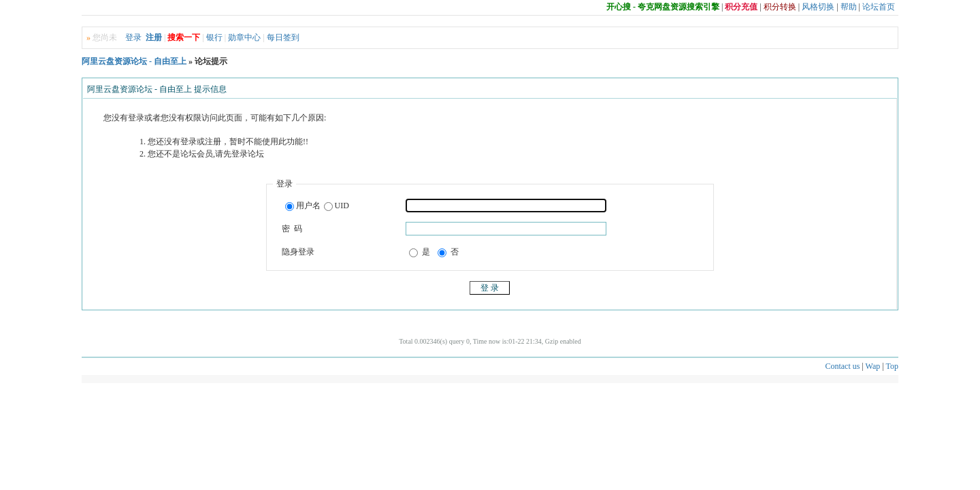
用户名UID (317, 206)
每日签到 (283, 37)
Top (893, 366)
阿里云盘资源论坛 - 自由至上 (134, 61)
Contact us (842, 366)
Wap (873, 366)
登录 (133, 37)
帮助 (849, 7)
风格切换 (818, 7)
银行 (214, 37)
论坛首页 (879, 7)
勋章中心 (244, 37)
